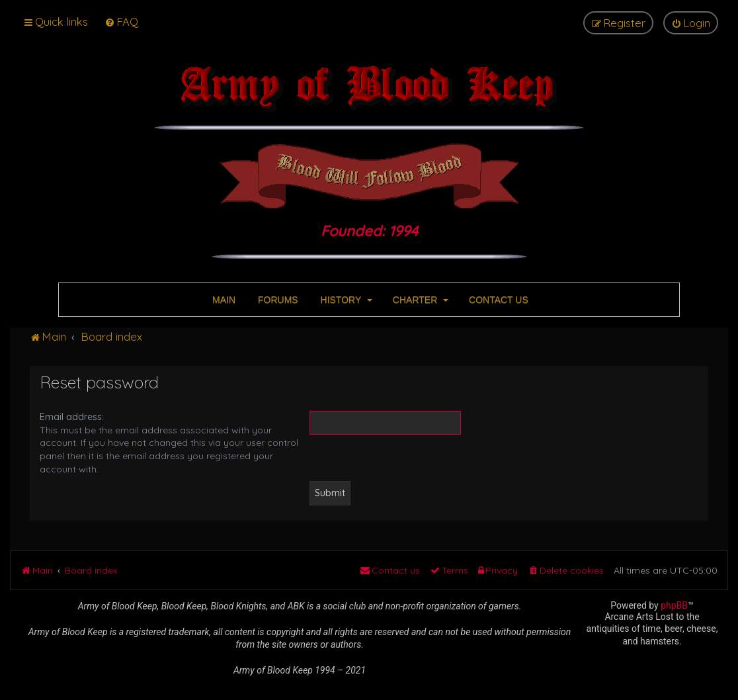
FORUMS (277, 300)
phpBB (674, 605)
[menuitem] (121, 22)
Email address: (72, 417)
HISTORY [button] (345, 300)
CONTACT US (497, 300)
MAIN (223, 300)
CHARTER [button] (419, 300)
